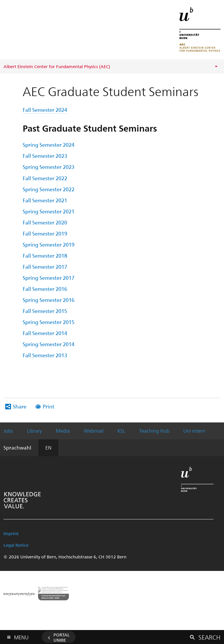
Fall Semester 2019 (45, 233)
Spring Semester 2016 (49, 300)
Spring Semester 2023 (49, 167)
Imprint (11, 533)
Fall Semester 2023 (45, 156)
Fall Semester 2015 (45, 311)
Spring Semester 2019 (49, 244)
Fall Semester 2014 (45, 333)
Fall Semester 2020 (45, 222)
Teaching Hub (154, 431)
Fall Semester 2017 (45, 267)
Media (63, 431)
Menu (21, 636)
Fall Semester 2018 (45, 255)
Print (49, 406)
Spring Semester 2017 (49, 278)
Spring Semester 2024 (49, 145)
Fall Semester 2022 (45, 178)
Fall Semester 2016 (45, 289)
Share (20, 406)
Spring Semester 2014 (49, 344)
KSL (121, 431)
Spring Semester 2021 (49, 211)
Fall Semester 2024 (45, 110)
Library (34, 431)
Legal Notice (16, 545)
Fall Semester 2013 (45, 355)
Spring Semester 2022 (49, 189)
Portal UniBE (62, 637)
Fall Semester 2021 (45, 200)
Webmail (94, 431)
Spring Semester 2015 (49, 322)
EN (48, 447)
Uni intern (194, 431)
